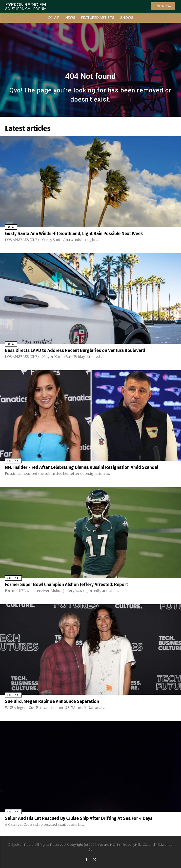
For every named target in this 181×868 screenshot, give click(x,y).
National (13, 461)
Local (11, 227)
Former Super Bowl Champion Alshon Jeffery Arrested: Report (66, 585)
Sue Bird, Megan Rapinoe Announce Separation (52, 701)
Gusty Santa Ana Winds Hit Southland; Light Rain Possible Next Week (74, 234)
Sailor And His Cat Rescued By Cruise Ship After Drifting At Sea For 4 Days (79, 818)
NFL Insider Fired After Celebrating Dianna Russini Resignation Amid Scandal (82, 467)
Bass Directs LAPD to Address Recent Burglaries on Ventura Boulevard (75, 350)
